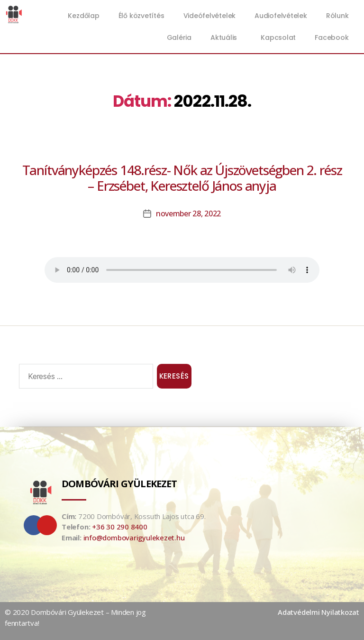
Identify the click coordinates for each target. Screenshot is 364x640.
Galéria (179, 37)
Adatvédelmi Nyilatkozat (318, 612)
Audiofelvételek (281, 16)
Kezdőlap (83, 16)
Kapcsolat (278, 37)
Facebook (332, 37)
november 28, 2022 (188, 213)
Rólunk (337, 16)
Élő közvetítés (141, 16)
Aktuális (226, 37)
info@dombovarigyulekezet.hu (134, 538)
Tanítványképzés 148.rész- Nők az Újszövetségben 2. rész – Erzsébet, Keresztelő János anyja (182, 178)
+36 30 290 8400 (120, 527)
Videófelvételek (210, 16)
